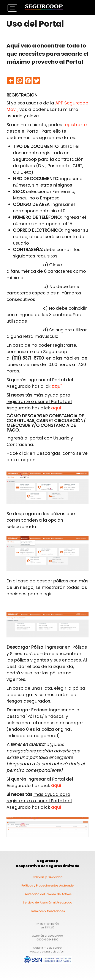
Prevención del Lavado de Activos (47, 894)
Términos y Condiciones (48, 911)
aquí (56, 408)
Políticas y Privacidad (48, 877)
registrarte (75, 125)
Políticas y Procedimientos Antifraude (47, 886)
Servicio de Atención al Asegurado (47, 903)
